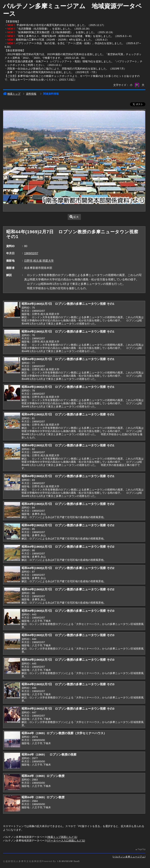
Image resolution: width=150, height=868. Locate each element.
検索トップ (12, 94)
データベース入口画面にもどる (66, 841)
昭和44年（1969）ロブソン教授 (43, 776)
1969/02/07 (31, 253)
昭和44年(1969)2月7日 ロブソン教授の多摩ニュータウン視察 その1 (68, 304)
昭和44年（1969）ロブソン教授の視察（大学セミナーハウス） (64, 733)
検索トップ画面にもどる (62, 837)
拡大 (74, 217)
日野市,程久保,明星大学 (39, 261)
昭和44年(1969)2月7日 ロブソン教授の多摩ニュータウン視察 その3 (68, 611)
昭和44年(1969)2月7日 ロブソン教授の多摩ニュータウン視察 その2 (68, 504)
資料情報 (31, 94)
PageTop (142, 849)
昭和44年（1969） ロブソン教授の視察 (49, 754)
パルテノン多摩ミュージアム (129, 857)
